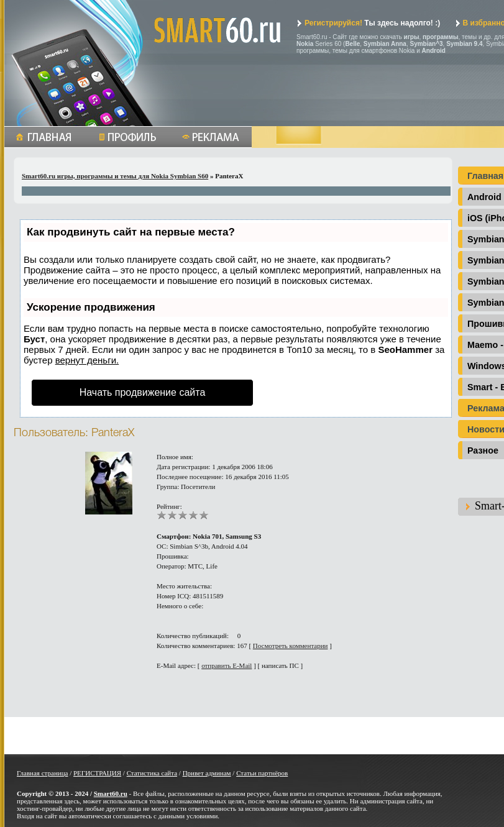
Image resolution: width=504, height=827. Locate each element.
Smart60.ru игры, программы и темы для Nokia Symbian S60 (115, 176)
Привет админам (207, 773)
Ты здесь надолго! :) (368, 23)
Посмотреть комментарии (291, 646)
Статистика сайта (152, 773)
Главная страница (42, 773)
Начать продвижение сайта (143, 392)
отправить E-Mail (227, 665)
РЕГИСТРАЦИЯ (97, 773)
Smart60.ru (111, 793)
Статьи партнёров (262, 773)
